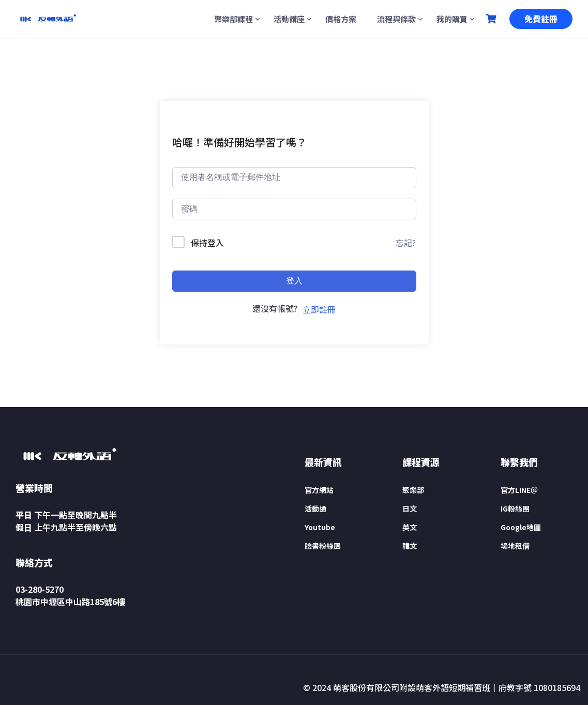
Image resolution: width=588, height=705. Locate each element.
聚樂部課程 (233, 19)
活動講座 (289, 19)
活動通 (315, 508)
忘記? (406, 243)
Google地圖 (521, 527)
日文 (410, 508)
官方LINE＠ (519, 490)
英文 (410, 527)
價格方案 (341, 19)
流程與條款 (396, 19)
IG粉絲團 (515, 508)
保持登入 (207, 243)
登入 (294, 281)
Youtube (320, 527)
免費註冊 (541, 19)
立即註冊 (319, 309)
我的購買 (452, 19)
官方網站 (319, 490)
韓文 (410, 546)
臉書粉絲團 (323, 546)
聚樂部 (413, 490)
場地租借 (515, 546)
